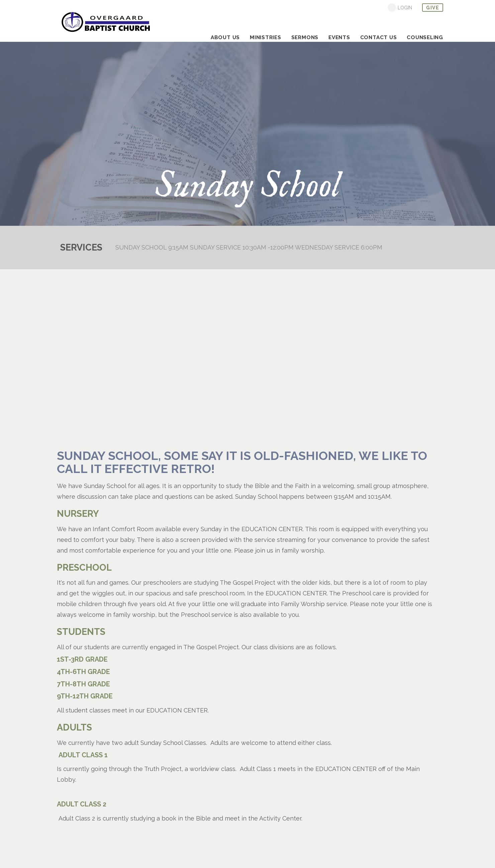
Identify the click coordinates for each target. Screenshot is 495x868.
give (433, 8)
